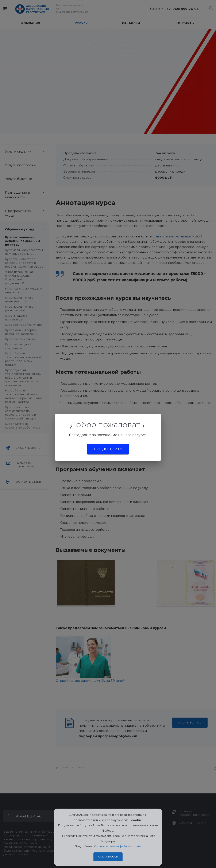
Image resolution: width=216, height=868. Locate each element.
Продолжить (108, 449)
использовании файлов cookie (119, 846)
